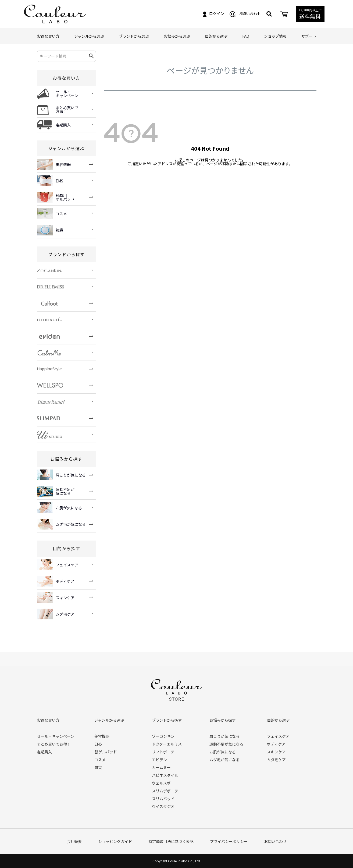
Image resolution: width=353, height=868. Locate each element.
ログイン (214, 13)
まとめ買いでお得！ (54, 744)
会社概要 (74, 841)
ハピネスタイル (165, 775)
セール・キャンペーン (56, 736)
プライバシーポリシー (229, 841)
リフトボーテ (163, 752)
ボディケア (276, 744)
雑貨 (98, 767)
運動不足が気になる (226, 744)
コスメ (100, 760)
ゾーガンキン (163, 736)
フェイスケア (278, 736)
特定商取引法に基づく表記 (171, 841)
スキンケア (276, 752)
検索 (92, 56)
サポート (309, 36)
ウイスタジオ (163, 806)
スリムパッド (163, 799)
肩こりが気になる (224, 736)
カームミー (161, 767)
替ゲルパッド (106, 752)
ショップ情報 (275, 36)
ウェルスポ (161, 783)
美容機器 (102, 736)
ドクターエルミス (167, 744)
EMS (98, 744)
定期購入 (44, 752)
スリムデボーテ (165, 791)
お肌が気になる (223, 752)
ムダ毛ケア (276, 760)
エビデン (159, 760)
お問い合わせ (245, 13)
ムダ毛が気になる (224, 760)
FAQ (246, 36)
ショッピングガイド (115, 841)
